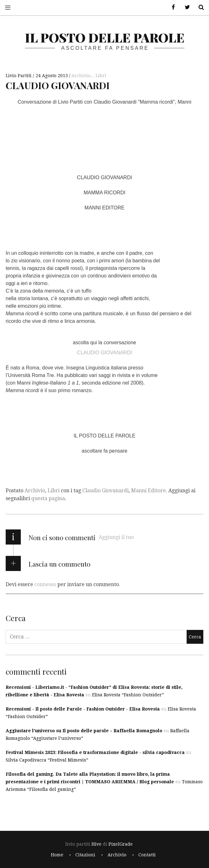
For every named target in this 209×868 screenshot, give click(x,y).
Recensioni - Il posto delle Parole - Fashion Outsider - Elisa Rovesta (83, 709)
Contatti (147, 855)
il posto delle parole (105, 37)
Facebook (171, 7)
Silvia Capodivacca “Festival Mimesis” (47, 760)
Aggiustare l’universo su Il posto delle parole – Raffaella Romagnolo (84, 731)
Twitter (185, 7)
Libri (101, 76)
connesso (45, 584)
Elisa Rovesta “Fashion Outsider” (128, 695)
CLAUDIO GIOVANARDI (104, 352)
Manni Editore (148, 491)
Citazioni (85, 855)
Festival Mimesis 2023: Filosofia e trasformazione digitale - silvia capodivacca (95, 752)
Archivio (81, 76)
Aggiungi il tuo (116, 537)
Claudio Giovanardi (105, 491)
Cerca (199, 7)
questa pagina (48, 498)
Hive (96, 844)
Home (57, 855)
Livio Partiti (19, 76)
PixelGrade (121, 844)
